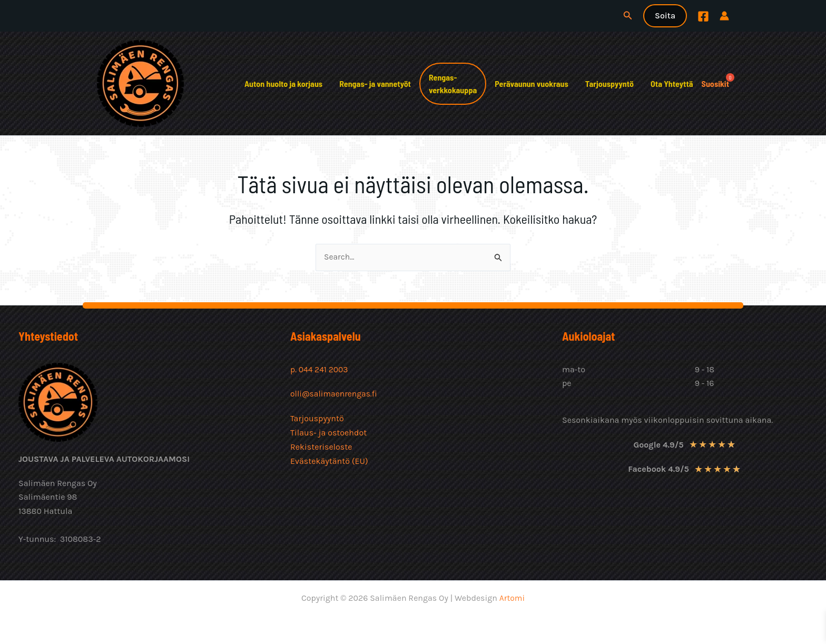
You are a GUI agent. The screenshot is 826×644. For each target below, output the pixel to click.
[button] (628, 16)
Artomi (512, 598)
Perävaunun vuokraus (531, 83)
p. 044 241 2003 (321, 369)
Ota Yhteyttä (672, 83)
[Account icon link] (724, 16)
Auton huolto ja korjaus (283, 83)
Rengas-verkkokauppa (453, 83)
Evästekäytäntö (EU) (329, 460)
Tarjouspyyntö (609, 83)
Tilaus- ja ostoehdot (328, 432)
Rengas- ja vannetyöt (375, 83)
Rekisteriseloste (321, 446)
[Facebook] (703, 16)
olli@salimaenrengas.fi (335, 394)
